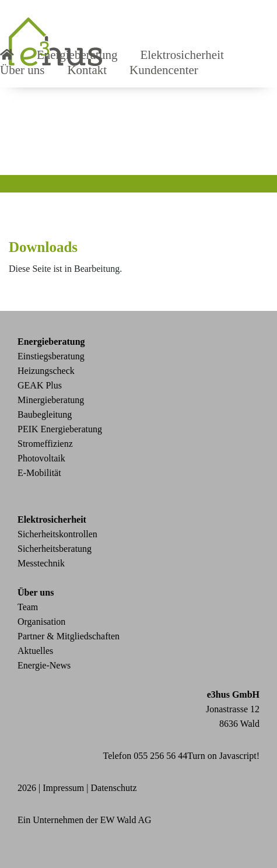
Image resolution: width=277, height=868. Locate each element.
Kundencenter (164, 70)
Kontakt (87, 70)
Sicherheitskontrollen (57, 534)
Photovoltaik (41, 458)
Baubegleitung (45, 414)
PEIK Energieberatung (60, 429)
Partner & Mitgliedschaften (69, 636)
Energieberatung (51, 342)
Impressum (63, 788)
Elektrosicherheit (52, 519)
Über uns (22, 70)
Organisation (41, 622)
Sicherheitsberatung (55, 549)
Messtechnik (41, 563)
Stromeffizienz (45, 444)
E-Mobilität (39, 473)
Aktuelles (35, 651)
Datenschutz (114, 788)
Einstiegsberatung (51, 356)
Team (28, 607)
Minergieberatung (51, 400)
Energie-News (44, 665)
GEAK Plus (40, 385)
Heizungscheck (46, 371)
